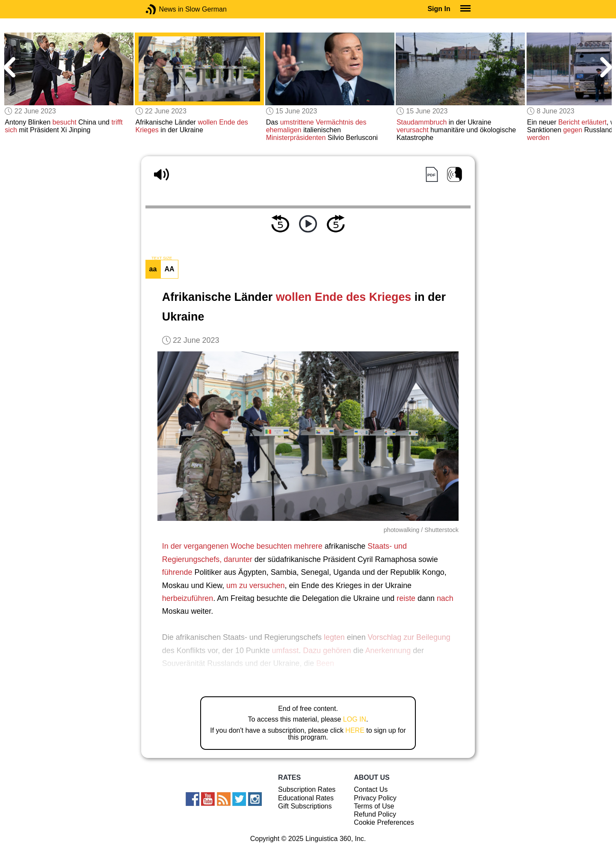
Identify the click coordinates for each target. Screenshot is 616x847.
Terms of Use (374, 806)
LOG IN (355, 719)
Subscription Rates (307, 789)
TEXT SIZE (162, 258)
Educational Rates (306, 798)
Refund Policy (375, 814)
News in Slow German (164, 9)
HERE (355, 730)
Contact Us (371, 789)
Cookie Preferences (384, 822)
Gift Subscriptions (305, 806)
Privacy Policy (375, 798)
